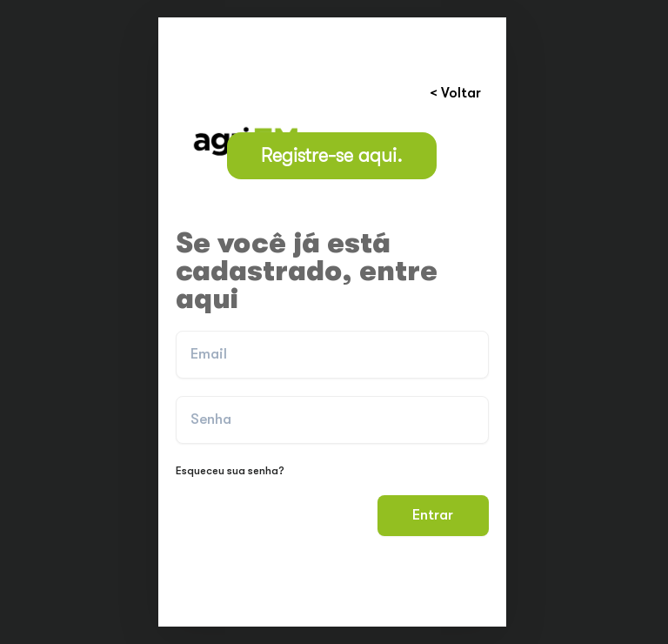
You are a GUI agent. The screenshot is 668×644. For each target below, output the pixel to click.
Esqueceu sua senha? (230, 470)
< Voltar (455, 93)
